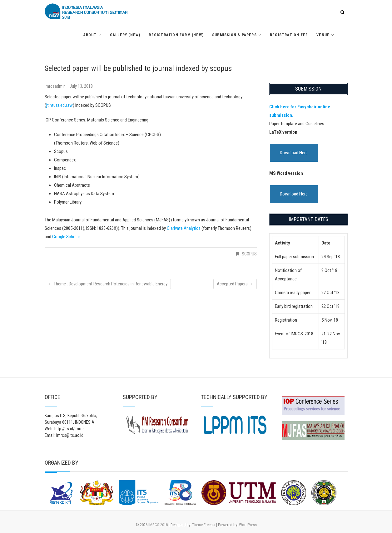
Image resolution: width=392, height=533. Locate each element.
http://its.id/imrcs (69, 429)
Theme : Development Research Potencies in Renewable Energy (108, 284)
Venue (323, 35)
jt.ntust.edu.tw (60, 105)
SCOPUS (249, 254)
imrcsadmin (56, 86)
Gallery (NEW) (125, 35)
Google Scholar (66, 237)
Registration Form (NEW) (176, 35)
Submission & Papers (234, 35)
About (90, 35)
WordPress (248, 525)
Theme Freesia (204, 525)
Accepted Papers (235, 284)
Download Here (294, 153)
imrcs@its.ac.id (70, 435)
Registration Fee (289, 35)
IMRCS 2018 (158, 525)
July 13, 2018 (81, 86)
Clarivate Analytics (184, 228)
